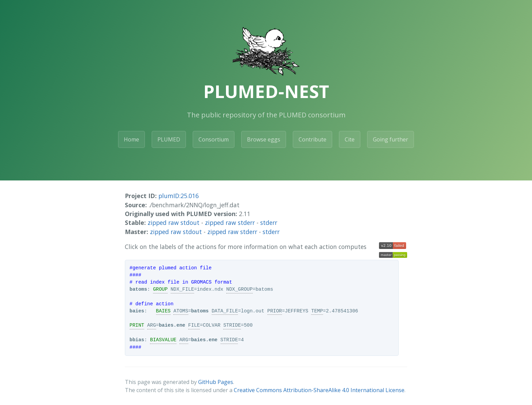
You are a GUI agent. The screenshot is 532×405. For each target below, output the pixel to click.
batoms (138, 289)
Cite (350, 139)
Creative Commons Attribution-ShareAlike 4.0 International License (319, 390)
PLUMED (169, 139)
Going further (391, 139)
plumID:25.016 (179, 196)
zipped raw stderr (230, 223)
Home (131, 139)
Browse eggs (264, 139)
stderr (269, 223)
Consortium (214, 139)
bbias (137, 340)
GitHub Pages (216, 382)
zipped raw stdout (174, 223)
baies (137, 311)
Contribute (312, 139)
